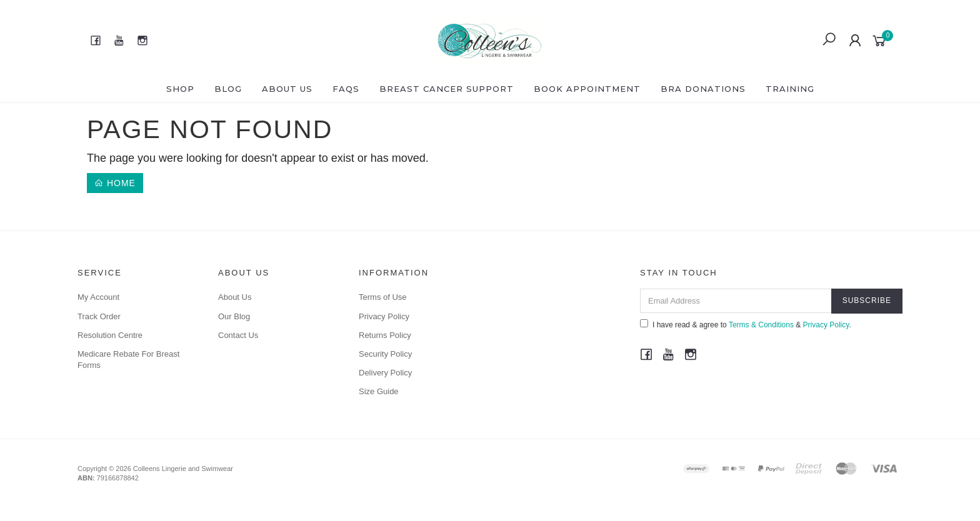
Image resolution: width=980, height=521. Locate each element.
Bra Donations (703, 89)
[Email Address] (736, 301)
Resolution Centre (110, 335)
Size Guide (379, 391)
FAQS (346, 89)
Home (115, 183)
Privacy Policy (384, 316)
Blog (228, 89)
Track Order (99, 316)
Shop (180, 89)
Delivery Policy (385, 373)
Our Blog (234, 316)
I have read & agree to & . (746, 324)
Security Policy (385, 354)
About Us (287, 89)
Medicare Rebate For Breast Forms (128, 360)
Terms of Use (383, 297)
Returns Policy (385, 335)
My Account (98, 297)
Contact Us (238, 335)
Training (790, 89)
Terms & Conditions (761, 325)
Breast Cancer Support (447, 89)
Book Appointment (587, 89)
